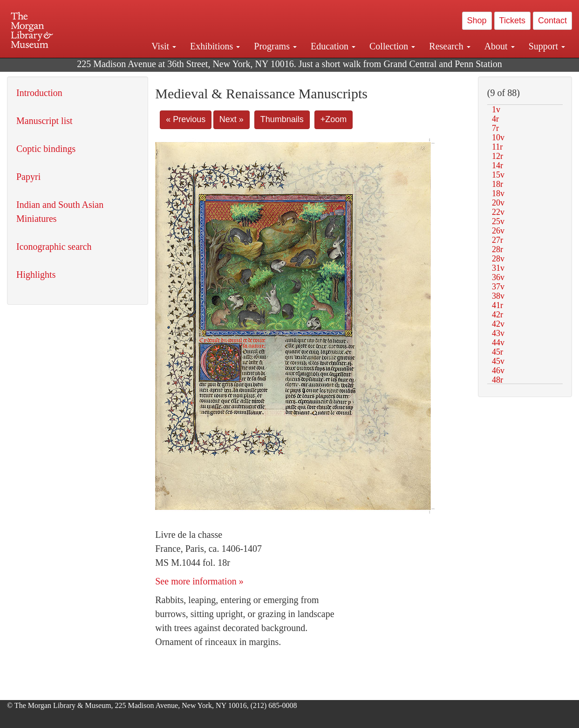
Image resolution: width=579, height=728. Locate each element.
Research (450, 46)
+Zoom (334, 119)
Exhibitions (215, 46)
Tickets (512, 21)
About (500, 46)
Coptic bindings (46, 149)
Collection (392, 46)
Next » (232, 119)
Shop (477, 21)
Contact (552, 21)
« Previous (186, 119)
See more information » (199, 581)
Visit (164, 46)
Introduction (39, 93)
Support (547, 46)
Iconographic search (54, 247)
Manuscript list (44, 121)
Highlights (36, 275)
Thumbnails (282, 119)
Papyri (28, 177)
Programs (275, 46)
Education (333, 46)
